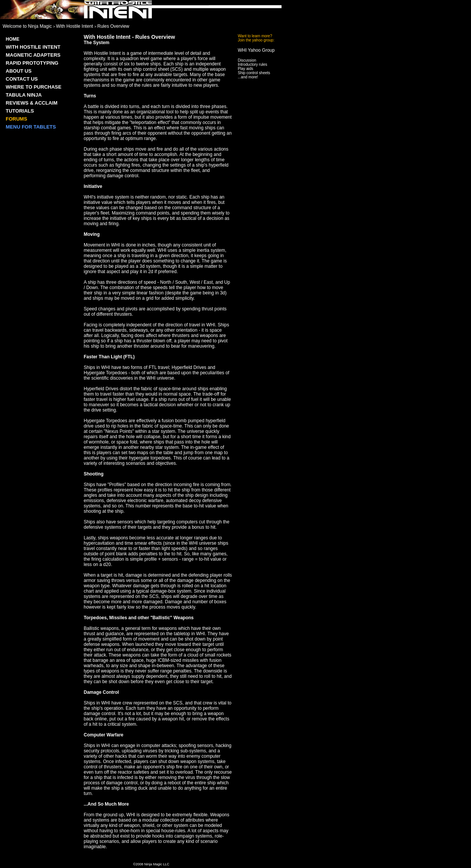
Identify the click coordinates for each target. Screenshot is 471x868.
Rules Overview (113, 26)
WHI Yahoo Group (256, 50)
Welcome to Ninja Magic (28, 26)
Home (13, 39)
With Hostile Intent (75, 26)
